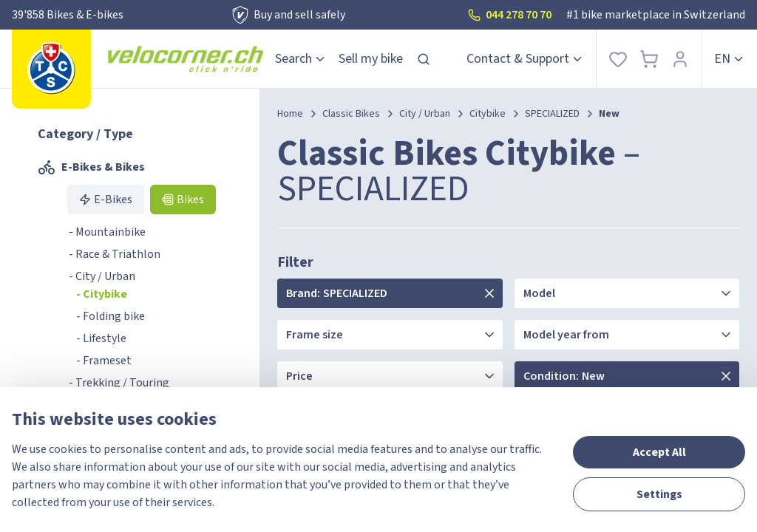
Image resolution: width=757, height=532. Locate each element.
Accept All (659, 452)
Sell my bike (371, 59)
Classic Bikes (351, 114)
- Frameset (104, 361)
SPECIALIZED (552, 114)
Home (290, 114)
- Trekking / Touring (119, 383)
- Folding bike (111, 316)
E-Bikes (106, 199)
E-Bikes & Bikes (91, 167)
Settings (659, 494)
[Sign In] (680, 59)
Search (301, 59)
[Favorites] (618, 59)
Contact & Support (525, 59)
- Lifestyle (101, 338)
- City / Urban (102, 276)
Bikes (183, 199)
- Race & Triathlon (115, 254)
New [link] (609, 114)
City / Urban (425, 114)
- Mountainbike (107, 232)
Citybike (488, 114)
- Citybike (102, 294)
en (730, 59)
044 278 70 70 (510, 15)
